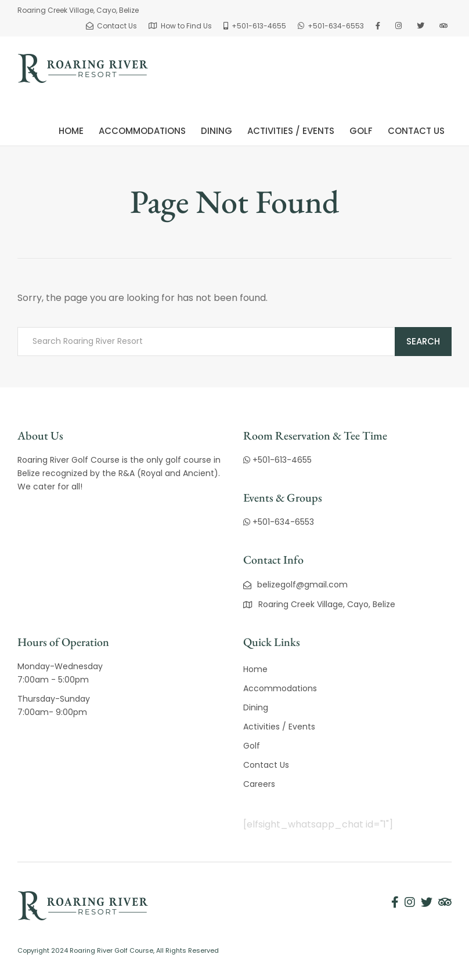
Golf (361, 131)
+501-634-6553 (279, 522)
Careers (259, 784)
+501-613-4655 (277, 460)
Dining (217, 131)
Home (71, 131)
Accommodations (142, 131)
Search (423, 341)
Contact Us (416, 131)
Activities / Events (291, 131)
